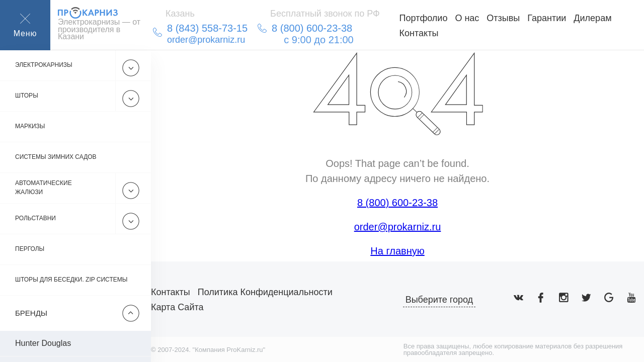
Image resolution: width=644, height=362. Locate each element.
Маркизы (30, 127)
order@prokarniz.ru (398, 227)
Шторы (27, 96)
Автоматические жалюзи (44, 188)
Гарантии (547, 18)
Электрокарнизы (44, 65)
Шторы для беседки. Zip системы (71, 280)
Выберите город (439, 300)
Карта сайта (177, 307)
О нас (467, 18)
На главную (397, 251)
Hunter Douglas (43, 343)
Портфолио (424, 18)
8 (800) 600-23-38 (397, 203)
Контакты (419, 33)
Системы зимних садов (56, 157)
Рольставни (35, 219)
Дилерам (592, 18)
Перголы (30, 249)
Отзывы (503, 18)
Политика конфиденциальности (265, 292)
